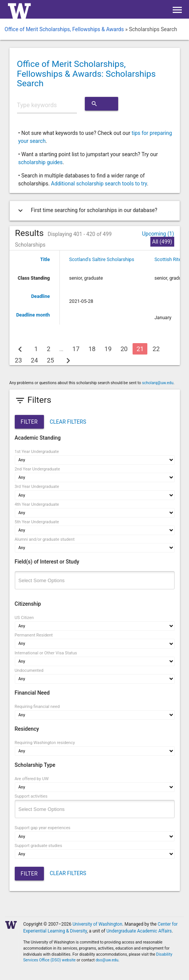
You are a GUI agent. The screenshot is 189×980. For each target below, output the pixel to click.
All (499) (162, 242)
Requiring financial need (37, 707)
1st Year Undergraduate (37, 452)
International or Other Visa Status (46, 653)
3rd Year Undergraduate (37, 487)
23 (18, 360)
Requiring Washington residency (45, 743)
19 (108, 349)
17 (76, 349)
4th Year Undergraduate (37, 504)
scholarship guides (40, 162)
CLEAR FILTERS (68, 422)
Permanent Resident (34, 635)
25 (51, 360)
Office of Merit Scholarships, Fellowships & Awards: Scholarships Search (87, 74)
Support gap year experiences (43, 828)
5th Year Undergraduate (37, 522)
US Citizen (24, 618)
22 (156, 349)
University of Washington (97, 924)
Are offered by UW (32, 779)
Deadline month (33, 315)
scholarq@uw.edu (158, 383)
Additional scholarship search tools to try (99, 184)
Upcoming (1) (158, 234)
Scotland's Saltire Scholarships (102, 259)
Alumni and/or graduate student (45, 539)
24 (34, 360)
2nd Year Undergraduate (37, 469)
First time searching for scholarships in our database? (86, 211)
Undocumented (29, 670)
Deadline (40, 296)
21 (140, 349)
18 (92, 349)
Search (102, 104)
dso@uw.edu (107, 960)
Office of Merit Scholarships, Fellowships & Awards (64, 29)
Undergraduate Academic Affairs (139, 931)
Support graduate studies (38, 846)
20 (124, 349)
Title (45, 259)
